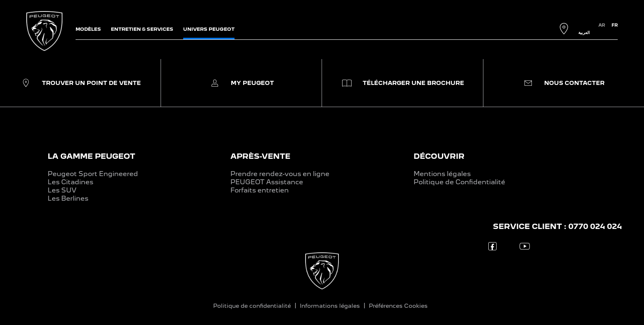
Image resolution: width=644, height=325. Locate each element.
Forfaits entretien (260, 190)
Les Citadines (70, 182)
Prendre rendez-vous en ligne (280, 174)
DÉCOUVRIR (439, 156)
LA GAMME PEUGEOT (91, 156)
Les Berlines (68, 198)
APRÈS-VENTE (260, 156)
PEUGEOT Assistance (267, 182)
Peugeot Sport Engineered (93, 174)
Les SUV (62, 190)
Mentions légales (442, 174)
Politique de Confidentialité (459, 182)
